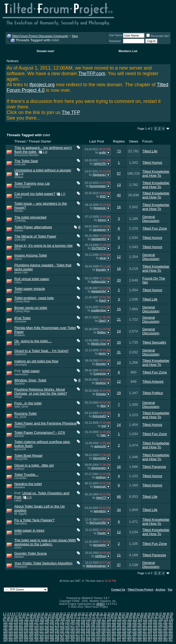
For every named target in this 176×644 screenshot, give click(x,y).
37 (119, 565)
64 (53, 617)
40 (119, 195)
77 (101, 617)
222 (135, 628)
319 (124, 637)
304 (47, 637)
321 (135, 637)
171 (41, 625)
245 (83, 631)
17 (50, 614)
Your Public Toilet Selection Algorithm (43, 563)
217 (109, 628)
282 (104, 634)
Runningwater (23, 187)
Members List (128, 51)
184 (109, 625)
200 (21, 628)
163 (171, 622)
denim (102, 353)
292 (155, 634)
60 (38, 617)
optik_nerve (21, 407)
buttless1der (99, 282)
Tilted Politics (153, 393)
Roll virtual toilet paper (32, 279)
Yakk (103, 435)
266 (21, 634)
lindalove (19, 335)
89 (145, 617)
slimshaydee (99, 468)
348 (104, 640)
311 (83, 637)
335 (36, 640)
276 (72, 634)
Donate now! (46, 51)
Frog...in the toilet (28, 403)
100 (16, 620)
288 (135, 634)
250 (109, 631)
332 (21, 640)
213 (88, 628)
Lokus (18, 282)
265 (16, 634)
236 (36, 631)
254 (129, 631)
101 (21, 620)
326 (160, 637)
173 (52, 625)
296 (5, 637)
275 (67, 634)
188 (129, 625)
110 (68, 620)
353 (129, 640)
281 (98, 634)
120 (119, 620)
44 (150, 614)
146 (83, 622)
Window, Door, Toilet (30, 380)
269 (36, 634)
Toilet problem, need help (34, 298)
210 (72, 628)
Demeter (101, 364)
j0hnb (17, 249)
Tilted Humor (152, 163)
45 (153, 614)
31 (119, 352)
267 (26, 634)
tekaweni (19, 487)
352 (124, 640)
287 (129, 634)
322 (140, 637)
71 (79, 617)
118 (109, 620)
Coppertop (100, 374)
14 (119, 425)
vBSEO (101, 604)
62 (46, 617)
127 (155, 620)
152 (114, 622)
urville (102, 152)
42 (142, 614)
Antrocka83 (99, 416)
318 (119, 637)
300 (26, 637)
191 (145, 625)
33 (109, 614)
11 (119, 555)
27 (87, 614)
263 (5, 634)
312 (88, 637)
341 (67, 640)
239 (52, 631)
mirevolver (20, 321)
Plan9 (103, 301)
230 (5, 631)
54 (16, 617)
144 (72, 622)
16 (119, 207)
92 (156, 617)
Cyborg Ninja (22, 301)
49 (168, 614)
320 (129, 637)
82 (119, 617)
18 (54, 614)
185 (114, 625)
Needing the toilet (28, 484)
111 (73, 620)
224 (145, 628)
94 (164, 617)
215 (98, 628)
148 (93, 622)
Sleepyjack (21, 567)
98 (8, 620)
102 (26, 620)
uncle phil (20, 164)
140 (52, 622)
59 (35, 617)
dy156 (18, 534)
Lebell (18, 501)
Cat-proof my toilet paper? (35, 194)
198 (11, 628)
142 (62, 622)
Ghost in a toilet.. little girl (34, 465)
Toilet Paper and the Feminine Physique (46, 423)
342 (72, 640)
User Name (116, 35)
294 (166, 634)
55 (20, 617)
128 (161, 620)
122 (130, 620)
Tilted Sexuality (154, 342)
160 (155, 622)
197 (5, 628)
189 (135, 625)
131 (5, 622)
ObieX (102, 321)
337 (47, 640)
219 (119, 628)
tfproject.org (42, 85)
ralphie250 (100, 164)
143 (67, 622)
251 (114, 631)
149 (98, 622)
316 (109, 637)
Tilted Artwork (153, 382)
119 (114, 620)
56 (23, 617)
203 (36, 628)
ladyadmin (100, 511)
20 (119, 280)
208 (62, 628)
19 (57, 614)
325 (155, 637)
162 (166, 622)
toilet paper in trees (29, 530)
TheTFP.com (92, 74)
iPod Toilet (22, 318)
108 (57, 620)
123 (135, 620)
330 (11, 640)
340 (62, 640)
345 (88, 640)
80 (112, 617)
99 (12, 620)
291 (150, 634)
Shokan (19, 177)
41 (138, 614)
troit (104, 426)
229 (171, 628)
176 (67, 625)
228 (166, 628)
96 (171, 617)
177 (72, 625)
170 (36, 625)
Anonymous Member (27, 155)
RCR (17, 344)
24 (119, 331)
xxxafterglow (99, 310)
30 (98, 614)
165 (11, 625)
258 (150, 631)
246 (88, 631)
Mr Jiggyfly (21, 514)
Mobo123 (20, 427)
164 (5, 625)
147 (88, 622)
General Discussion (151, 219)
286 (124, 634)
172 (47, 625)
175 (62, 625)
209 (67, 628)
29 (119, 393)
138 (41, 622)
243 (72, 631)
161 (160, 622)
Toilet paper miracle (30, 289)
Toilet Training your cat (32, 183)
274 (62, 634)
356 (145, 640)
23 (72, 614)
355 (140, 640)
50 (172, 614)
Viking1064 (21, 459)
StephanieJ (99, 175)
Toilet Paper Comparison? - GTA (40, 433)
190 (140, 625)
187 (124, 625)
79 (108, 617)
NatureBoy (21, 524)
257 (145, 631)
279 (88, 634)
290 (145, 634)
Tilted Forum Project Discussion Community (40, 36)
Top (170, 590)
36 (120, 614)
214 (93, 628)
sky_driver (20, 417)
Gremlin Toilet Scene (31, 553)
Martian (19, 211)
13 (119, 185)
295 (171, 634)
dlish (103, 406)
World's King (99, 344)
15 (119, 309)
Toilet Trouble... (26, 475)
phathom (101, 477)
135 (26, 622)
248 (98, 631)
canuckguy (21, 365)
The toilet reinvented (30, 217)
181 (93, 625)
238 (47, 631)
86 (134, 617)
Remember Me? (158, 36)
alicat (103, 258)
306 (57, 637)
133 (16, 622)
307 (62, 637)
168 (26, 625)
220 (124, 628)
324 (150, 637)
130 (171, 620)
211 (78, 628)
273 (57, 634)
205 (47, 628)
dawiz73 (101, 498)
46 (157, 614)
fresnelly (101, 270)
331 (16, 640)
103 (32, 620)
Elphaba (101, 394)
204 (41, 628)
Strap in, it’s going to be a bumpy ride (43, 246)
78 (105, 617)
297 (11, 637)
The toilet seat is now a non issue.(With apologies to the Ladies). (45, 542)
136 (31, 622)
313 (93, 637)
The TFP (71, 112)
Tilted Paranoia (154, 467)
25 (79, 614)
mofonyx (19, 469)
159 (150, 622)
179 (83, 625)
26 (83, 614)
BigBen (102, 332)
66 (119, 497)
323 (145, 637)
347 (98, 640)
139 (47, 622)
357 (150, 640)
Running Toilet (25, 414)
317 (114, 637)
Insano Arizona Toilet (31, 255)
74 (90, 617)
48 (164, 614)
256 (140, 631)
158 (145, 622)
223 (140, 628)
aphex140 (20, 449)
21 (119, 319)
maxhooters (21, 374)
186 (119, 625)
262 (171, 631)
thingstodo (100, 208)
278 (83, 634)
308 (67, 637)
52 (9, 617)
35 (116, 614)
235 (31, 631)
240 (57, 631)
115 (94, 620)
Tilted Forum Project (140, 590)
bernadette (99, 545)
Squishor (19, 384)
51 (5, 617)
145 (78, 622)
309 (72, 637)
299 (21, 637)
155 (129, 622)
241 (62, 631)
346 (93, 640)
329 (5, 640)
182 (98, 625)
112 (78, 620)
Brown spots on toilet (31, 308)
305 (52, 637)
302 (36, 637)
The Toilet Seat (26, 161)
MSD (103, 196)
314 (98, 637)
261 (166, 631)
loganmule (100, 487)
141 (57, 622)
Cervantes (20, 478)
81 (116, 617)
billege (18, 397)
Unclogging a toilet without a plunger (43, 170)
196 (171, 625)
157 (140, 622)
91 (153, 617)
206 (52, 628)
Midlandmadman (96, 566)
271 (47, 634)
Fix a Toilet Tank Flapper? (34, 520)
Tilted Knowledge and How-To (156, 173)
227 (160, 628)
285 (119, 634)
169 (31, 625)
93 (160, 617)
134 (21, 622)
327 (166, 637)
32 (105, 614)
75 (93, 617)
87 (138, 617)
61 (42, 617)
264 (11, 634)
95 (167, 617)
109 (63, 620)
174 (57, 625)
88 (141, 617)
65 (57, 617)
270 (41, 634)
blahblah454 (99, 239)
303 (41, 637)
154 (124, 622)
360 (166, 640)
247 (93, 631)
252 (119, 631)
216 (104, 628)
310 (78, 637)
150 (104, 622)
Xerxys (102, 220)
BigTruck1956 (98, 523)
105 (42, 620)
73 (119, 151)
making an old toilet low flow (36, 361)
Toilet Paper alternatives (33, 227)
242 (67, 631)
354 (135, 640)
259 (155, 631)
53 (12, 617)
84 (127, 617)
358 (155, 640)
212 (83, 628)
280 (93, 634)
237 (41, 631)
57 (119, 173)
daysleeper (99, 230)
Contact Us (118, 590)
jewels (18, 292)
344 (83, 640)
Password (115, 41)
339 (57, 640)
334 (31, 640)
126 (150, 620)
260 (160, 631)
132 (11, 622)
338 (52, 640)
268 (31, 634)
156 (135, 622)
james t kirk (21, 273)
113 (83, 620)
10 (119, 362)
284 (114, 634)
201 (26, 628)
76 (97, 617)
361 (171, 640)
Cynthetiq (20, 221)
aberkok (19, 436)
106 (47, 620)
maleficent (20, 354)
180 (88, 625)
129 (166, 620)
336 (41, 640)
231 (11, 631)
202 (31, 628)
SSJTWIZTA (99, 248)
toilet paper (31, 371)
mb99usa (100, 556)
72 (83, 617)
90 (149, 617)
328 (171, 637)
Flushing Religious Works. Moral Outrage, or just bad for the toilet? (41, 391)
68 (68, 617)
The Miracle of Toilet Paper (35, 236)
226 (155, 628)
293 (160, 634)
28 (91, 614)
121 (124, 620)
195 (166, 625)
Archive (160, 590)
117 (104, 620)
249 (104, 631)
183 (104, 625)
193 (155, 625)
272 (52, 634)
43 (146, 614)
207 (57, 628)
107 (52, 620)
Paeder (102, 533)
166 (16, 625)
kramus (19, 230)
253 (124, 631)
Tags (75, 36)
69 (71, 617)
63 (49, 617)
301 (31, 637)
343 (78, 640)
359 (160, 640)
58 (31, 617)
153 (119, 622)
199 (16, 628)
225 (150, 628)
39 (131, 614)
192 (150, 625)
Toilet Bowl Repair (28, 456)
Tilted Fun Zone (155, 228)
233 (21, 631)
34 (119, 510)
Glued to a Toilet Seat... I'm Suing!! (41, 351)
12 (119, 257)
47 (160, 614)
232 (16, 631)
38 (127, 614)
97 (4, 620)
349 (109, 640)
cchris (18, 548)
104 (37, 620)
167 (21, 625)
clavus (18, 197)
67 (64, 617)
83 (123, 617)
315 (104, 637)
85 (130, 617)
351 (119, 640)
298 (16, 637)
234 (26, 631)
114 (88, 620)
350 (114, 640)
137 (36, 622)
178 (78, 625)
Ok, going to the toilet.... (33, 341)
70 (75, 617)
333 (26, 640)
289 (140, 634)
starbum (19, 557)
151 (109, 622)
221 (129, 628)
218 (114, 628)
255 (135, 631)
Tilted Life (150, 151)
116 (99, 620)
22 (69, 614)
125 (145, 620)
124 (140, 620)
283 (109, 634)
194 (160, 625)
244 (78, 631)
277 (78, 634)
